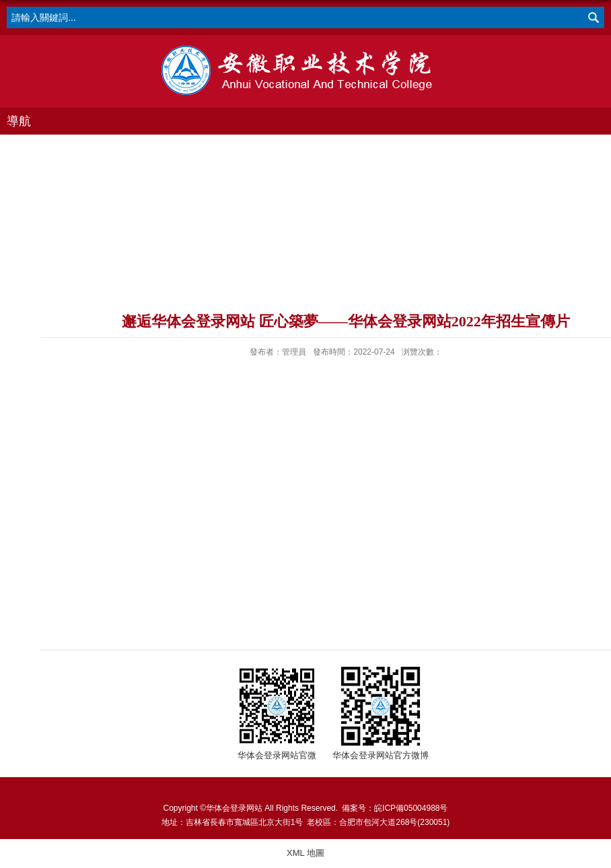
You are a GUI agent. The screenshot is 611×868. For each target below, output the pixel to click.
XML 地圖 (305, 853)
